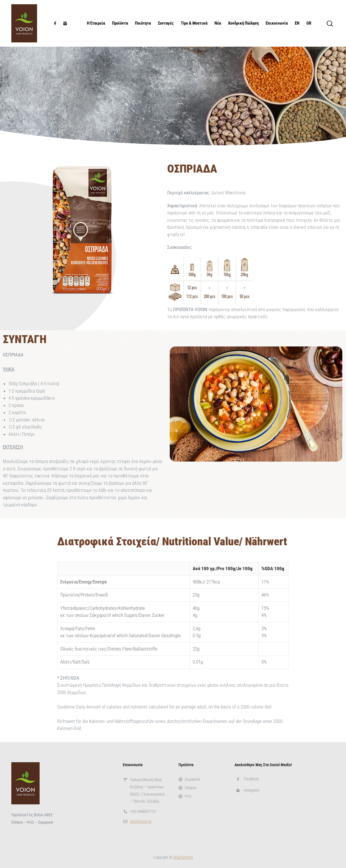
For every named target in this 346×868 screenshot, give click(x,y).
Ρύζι (188, 796)
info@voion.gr (141, 821)
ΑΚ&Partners (183, 857)
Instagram (252, 790)
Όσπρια (190, 788)
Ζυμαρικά (192, 779)
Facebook (251, 779)
